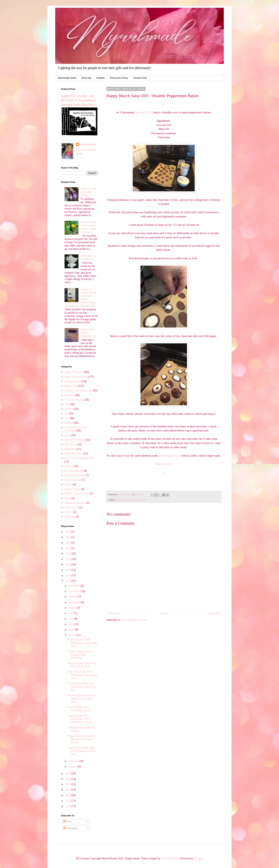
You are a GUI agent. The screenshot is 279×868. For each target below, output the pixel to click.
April (72, 630)
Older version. (164, 464)
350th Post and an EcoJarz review (88, 192)
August (73, 608)
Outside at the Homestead (78, 390)
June (71, 619)
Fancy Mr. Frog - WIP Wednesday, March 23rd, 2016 (83, 675)
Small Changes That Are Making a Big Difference (81, 655)
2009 (68, 806)
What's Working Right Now (80, 458)
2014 (68, 779)
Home (164, 613)
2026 (68, 532)
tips (66, 413)
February (74, 761)
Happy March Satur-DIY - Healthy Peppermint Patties (82, 739)
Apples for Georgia (75, 503)
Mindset (69, 423)
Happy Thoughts (74, 372)
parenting (70, 395)
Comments (71, 828)
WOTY (69, 512)
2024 (68, 537)
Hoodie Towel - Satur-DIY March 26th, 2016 (82, 665)
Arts (67, 418)
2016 (68, 581)
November (74, 591)
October (73, 597)
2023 (68, 543)
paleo (67, 435)
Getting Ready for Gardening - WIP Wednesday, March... (81, 719)
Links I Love (71, 508)
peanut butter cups (170, 455)
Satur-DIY (143, 500)
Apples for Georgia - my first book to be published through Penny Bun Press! (79, 100)
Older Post (214, 613)
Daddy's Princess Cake (77, 494)
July (71, 613)
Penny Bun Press (119, 78)
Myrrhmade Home (67, 78)
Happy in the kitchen (126, 500)
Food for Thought (74, 400)
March (72, 635)
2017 (68, 576)
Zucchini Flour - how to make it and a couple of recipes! (89, 227)
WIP (67, 404)
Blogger (198, 858)
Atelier (68, 484)
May (71, 624)
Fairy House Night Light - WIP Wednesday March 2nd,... (82, 751)
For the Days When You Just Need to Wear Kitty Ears (82, 687)
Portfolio (101, 78)
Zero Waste (71, 444)
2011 (68, 795)
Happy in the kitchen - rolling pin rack (89, 333)
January (73, 767)
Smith (68, 498)
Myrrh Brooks (88, 145)
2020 (68, 559)
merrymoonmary (170, 858)
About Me (86, 78)
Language (70, 517)
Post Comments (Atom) (134, 620)
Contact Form (140, 78)
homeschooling (73, 480)
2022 (68, 548)
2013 (68, 784)
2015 (68, 773)
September (74, 602)
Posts (68, 821)
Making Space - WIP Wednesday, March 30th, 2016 (83, 643)
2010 (68, 801)
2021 (68, 554)
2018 (68, 570)
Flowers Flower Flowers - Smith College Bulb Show (82, 699)
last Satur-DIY (143, 112)
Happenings (71, 386)
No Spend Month (74, 471)
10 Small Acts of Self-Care (88, 257)
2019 (68, 565)
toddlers (69, 409)
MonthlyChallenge (75, 440)
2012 (68, 790)
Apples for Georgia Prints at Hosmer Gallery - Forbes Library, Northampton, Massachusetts (81, 298)
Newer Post (114, 613)
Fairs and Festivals (75, 475)
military (69, 466)
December (74, 586)
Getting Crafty (72, 381)
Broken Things (73, 489)
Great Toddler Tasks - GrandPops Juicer (80, 709)
